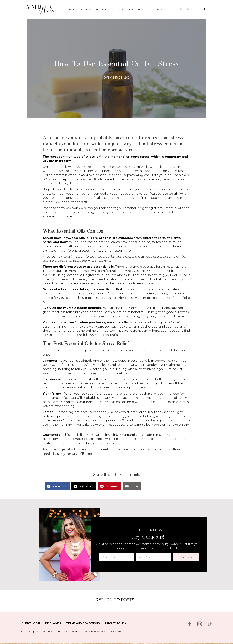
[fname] (116, 557)
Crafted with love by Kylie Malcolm (99, 632)
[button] (186, 557)
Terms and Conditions (83, 623)
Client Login (31, 623)
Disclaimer (53, 623)
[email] (153, 557)
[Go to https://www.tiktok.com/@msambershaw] (210, 624)
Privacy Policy (116, 623)
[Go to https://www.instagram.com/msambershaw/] (200, 624)
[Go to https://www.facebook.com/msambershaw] (190, 624)
